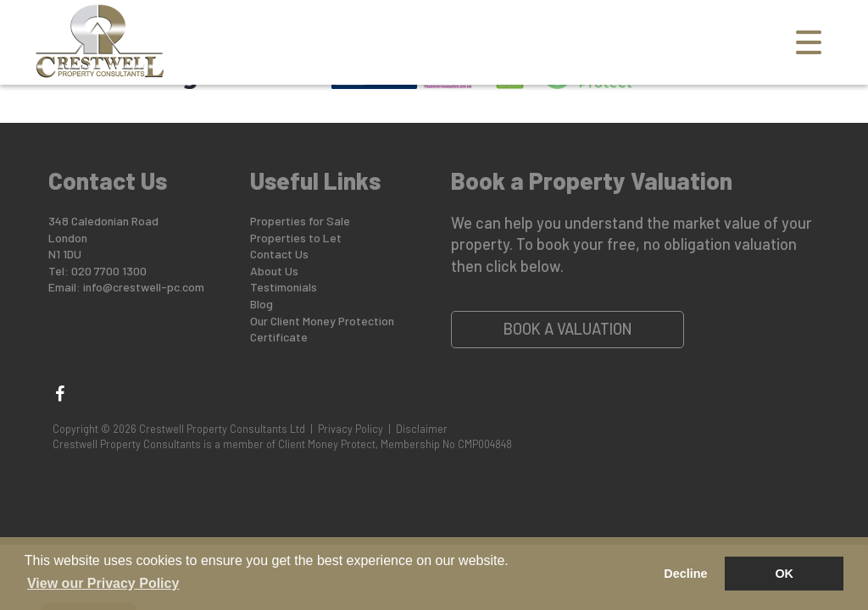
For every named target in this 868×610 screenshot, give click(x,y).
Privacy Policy (351, 429)
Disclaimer (422, 429)
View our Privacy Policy (103, 583)
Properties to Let (296, 238)
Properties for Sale (300, 221)
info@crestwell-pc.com (144, 287)
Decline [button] (685, 574)
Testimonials (284, 287)
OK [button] (784, 574)
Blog (262, 304)
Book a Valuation (568, 329)
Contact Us (279, 254)
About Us (274, 271)
